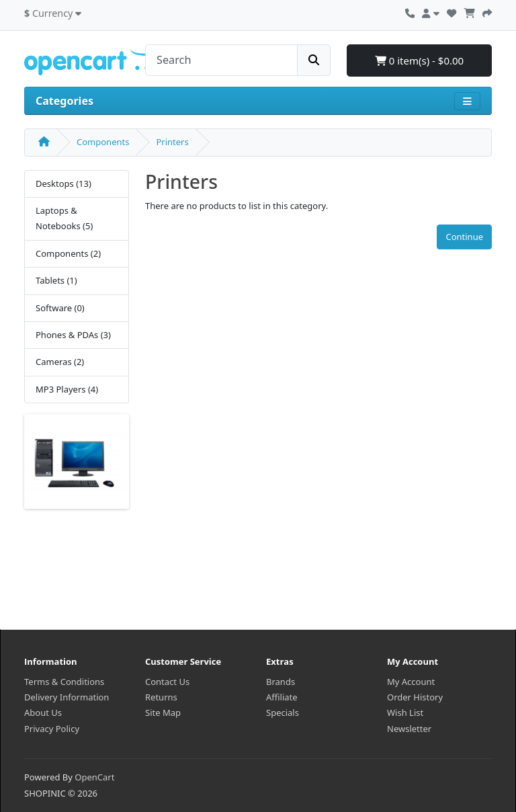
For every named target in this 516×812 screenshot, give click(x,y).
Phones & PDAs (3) (73, 335)
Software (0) (60, 308)
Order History (415, 697)
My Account (411, 682)
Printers (172, 142)
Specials (283, 713)
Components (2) (68, 253)
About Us (43, 713)
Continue (464, 237)
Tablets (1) (56, 280)
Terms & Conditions (64, 682)
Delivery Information (67, 697)
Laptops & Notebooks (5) (64, 218)
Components (103, 142)
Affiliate (282, 697)
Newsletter (409, 729)
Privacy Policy (52, 729)
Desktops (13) (63, 184)
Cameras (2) (60, 362)
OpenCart (94, 777)
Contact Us (167, 682)
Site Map (163, 713)
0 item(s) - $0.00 (419, 60)
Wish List (405, 713)
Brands (281, 682)
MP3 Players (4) (67, 389)
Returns (161, 697)
